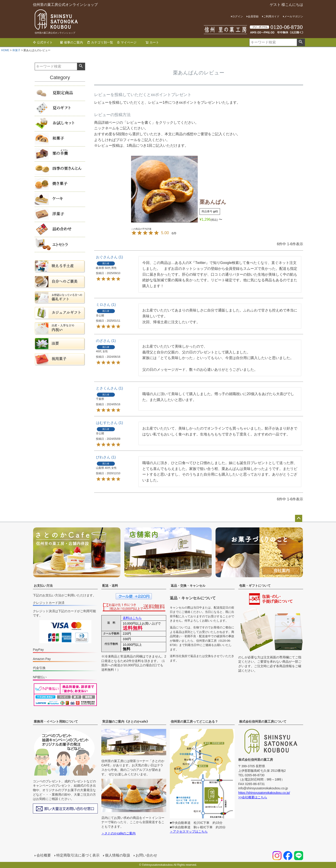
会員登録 (253, 16)
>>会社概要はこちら (253, 797)
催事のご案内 (71, 42)
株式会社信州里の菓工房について (263, 721)
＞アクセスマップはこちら (189, 831)
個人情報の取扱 (118, 855)
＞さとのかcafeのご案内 (118, 833)
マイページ (127, 42)
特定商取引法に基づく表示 (78, 855)
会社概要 (44, 855)
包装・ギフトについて (255, 586)
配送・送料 (110, 586)
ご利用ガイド (271, 16)
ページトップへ (299, 518)
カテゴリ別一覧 (100, 42)
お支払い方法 (43, 586)
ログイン (238, 16)
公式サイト (43, 42)
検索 (301, 42)
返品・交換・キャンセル (188, 586)
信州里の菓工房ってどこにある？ (194, 721)
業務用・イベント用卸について (56, 721)
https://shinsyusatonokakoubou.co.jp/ (264, 793)
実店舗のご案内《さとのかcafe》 (126, 721)
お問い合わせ (146, 855)
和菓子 (16, 50)
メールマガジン (294, 16)
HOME (5, 50)
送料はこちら (132, 618)
